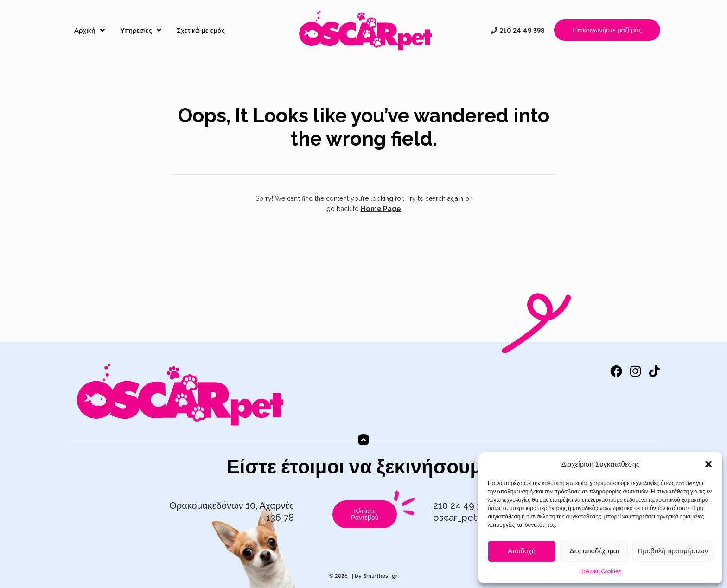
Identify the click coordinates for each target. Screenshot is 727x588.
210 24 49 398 (518, 30)
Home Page (381, 209)
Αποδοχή (522, 551)
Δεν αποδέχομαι (594, 551)
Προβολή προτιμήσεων (673, 551)
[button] (708, 464)
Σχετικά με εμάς (201, 30)
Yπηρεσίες (141, 30)
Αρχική (89, 30)
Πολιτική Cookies (600, 571)
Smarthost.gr (380, 576)
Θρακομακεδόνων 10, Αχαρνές (232, 505)
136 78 (280, 518)
